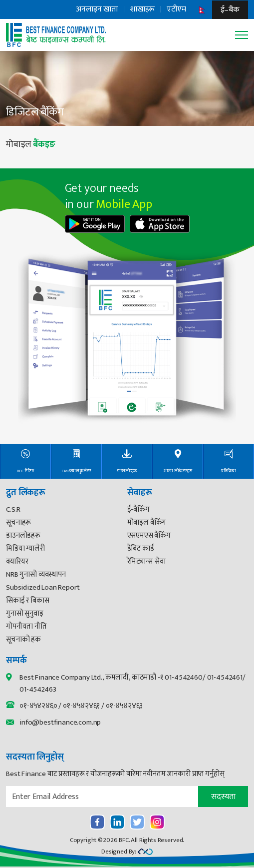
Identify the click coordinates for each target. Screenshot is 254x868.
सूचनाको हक (23, 639)
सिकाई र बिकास (28, 600)
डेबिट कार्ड (141, 548)
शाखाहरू (142, 9)
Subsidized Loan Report (43, 587)
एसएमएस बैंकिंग (149, 535)
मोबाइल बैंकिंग (147, 522)
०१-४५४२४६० (38, 706)
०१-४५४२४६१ (81, 706)
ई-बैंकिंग (138, 509)
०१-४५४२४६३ (124, 706)
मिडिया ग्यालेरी (25, 548)
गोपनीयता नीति (26, 626)
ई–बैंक (230, 10)
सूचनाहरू (18, 522)
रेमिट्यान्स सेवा (146, 561)
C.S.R (13, 509)
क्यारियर (17, 561)
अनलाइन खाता (97, 9)
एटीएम (176, 9)
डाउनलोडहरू (23, 535)
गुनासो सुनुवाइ (25, 613)
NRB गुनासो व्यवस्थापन (36, 574)
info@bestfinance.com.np (60, 722)
